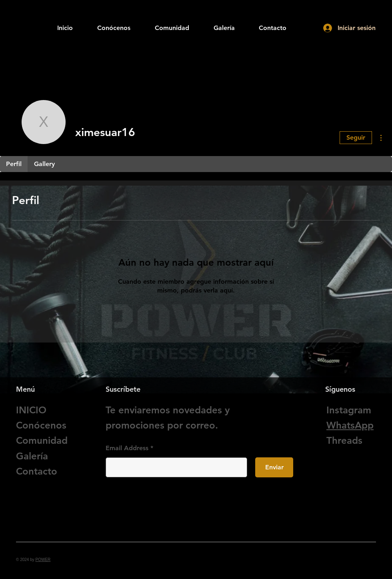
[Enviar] (274, 467)
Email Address (127, 448)
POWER (43, 560)
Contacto (37, 471)
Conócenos (41, 425)
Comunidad (42, 440)
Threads (344, 440)
